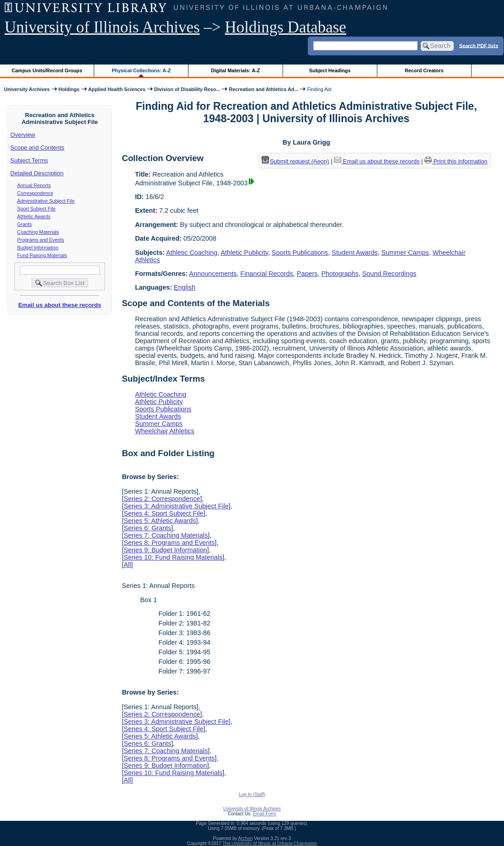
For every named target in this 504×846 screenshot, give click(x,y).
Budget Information (38, 248)
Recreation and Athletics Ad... (263, 89)
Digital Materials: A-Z (235, 70)
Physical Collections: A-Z (141, 70)
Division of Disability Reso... (187, 89)
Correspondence (35, 193)
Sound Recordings (389, 274)
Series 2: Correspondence (162, 499)
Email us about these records (60, 305)
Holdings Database (286, 27)
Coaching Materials (38, 232)
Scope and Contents (38, 148)
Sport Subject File (37, 209)
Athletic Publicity (244, 253)
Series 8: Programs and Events (169, 543)
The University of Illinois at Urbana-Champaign (270, 843)
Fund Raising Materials (42, 255)
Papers (307, 274)
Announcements (213, 274)
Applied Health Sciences (117, 89)
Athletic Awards (34, 216)
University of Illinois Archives (102, 27)
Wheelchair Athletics (165, 431)
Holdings (69, 89)
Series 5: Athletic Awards (160, 521)
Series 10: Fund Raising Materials (173, 557)
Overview (23, 135)
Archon (246, 838)
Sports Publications (300, 253)
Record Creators (424, 70)
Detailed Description (37, 173)
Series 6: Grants (147, 528)
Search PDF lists (479, 45)
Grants (25, 224)
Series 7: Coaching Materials (166, 535)
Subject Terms (29, 160)
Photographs (340, 274)
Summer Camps (405, 253)
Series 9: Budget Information (165, 550)
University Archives (27, 89)
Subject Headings (330, 70)
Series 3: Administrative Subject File (176, 506)
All (127, 565)
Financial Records (267, 274)
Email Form (265, 814)
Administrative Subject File (46, 201)
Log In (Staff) (252, 795)
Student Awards (355, 253)
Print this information (456, 161)
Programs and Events (41, 240)
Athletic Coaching (192, 253)
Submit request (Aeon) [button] (295, 161)
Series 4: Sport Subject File (163, 513)
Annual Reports (34, 185)
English (185, 287)
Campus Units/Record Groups (47, 70)
